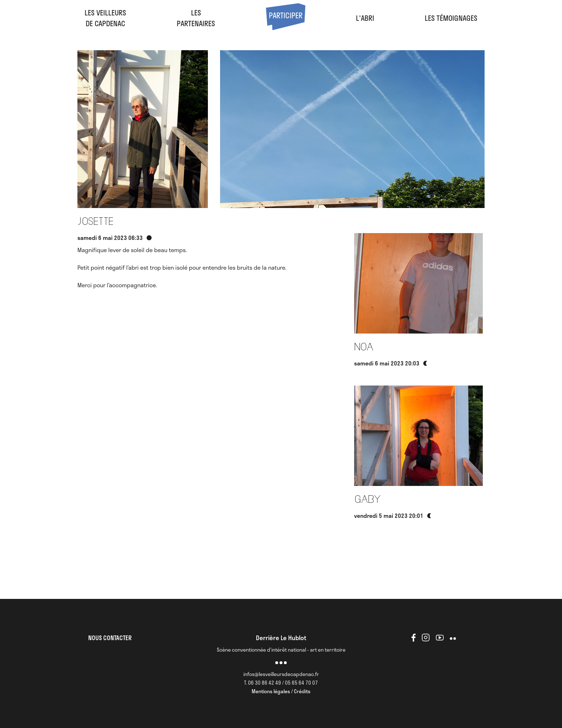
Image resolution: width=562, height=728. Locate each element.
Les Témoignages (451, 18)
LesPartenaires (196, 18)
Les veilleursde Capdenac (105, 18)
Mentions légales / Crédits (281, 691)
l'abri (365, 18)
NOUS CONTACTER (110, 638)
